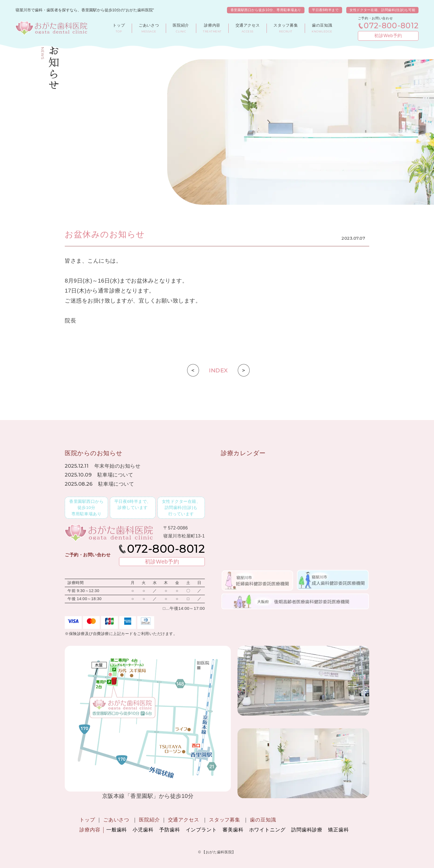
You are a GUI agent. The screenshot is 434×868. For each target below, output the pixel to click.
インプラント (201, 830)
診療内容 (90, 830)
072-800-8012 (391, 26)
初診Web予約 (388, 36)
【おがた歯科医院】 (219, 852)
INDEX (218, 370)
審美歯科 (233, 830)
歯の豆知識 (263, 820)
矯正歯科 (339, 830)
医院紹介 (149, 820)
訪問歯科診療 (307, 830)
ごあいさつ (116, 820)
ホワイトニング (267, 830)
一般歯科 (117, 830)
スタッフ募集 (225, 820)
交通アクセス (184, 820)
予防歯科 (170, 830)
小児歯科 (143, 830)
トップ (87, 820)
